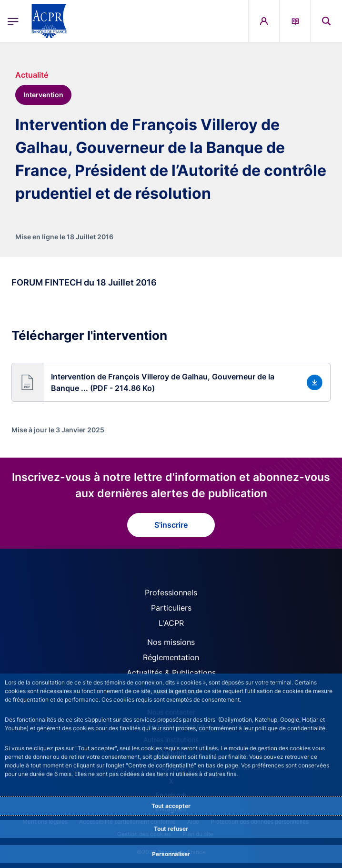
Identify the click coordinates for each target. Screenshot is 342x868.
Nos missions (171, 642)
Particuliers (171, 608)
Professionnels (171, 592)
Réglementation (171, 657)
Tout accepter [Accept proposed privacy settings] (171, 806)
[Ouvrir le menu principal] (13, 21)
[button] (171, 382)
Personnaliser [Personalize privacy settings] (171, 854)
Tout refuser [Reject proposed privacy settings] (171, 829)
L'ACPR (171, 623)
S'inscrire (171, 525)
